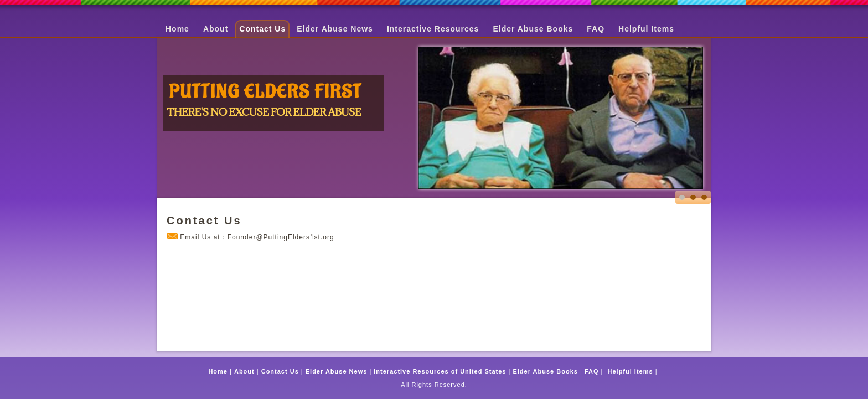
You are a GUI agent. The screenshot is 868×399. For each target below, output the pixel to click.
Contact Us (262, 29)
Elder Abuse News (335, 29)
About (216, 29)
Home (177, 29)
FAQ (596, 29)
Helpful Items (646, 29)
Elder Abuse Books (533, 29)
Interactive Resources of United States (440, 371)
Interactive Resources (433, 29)
